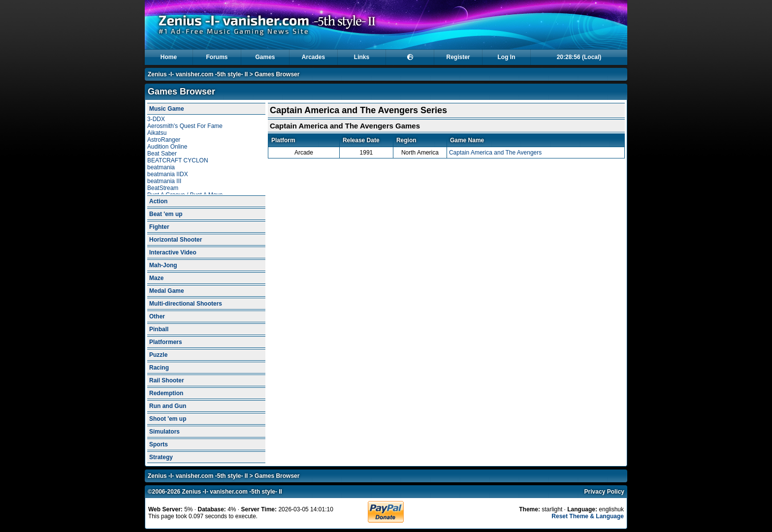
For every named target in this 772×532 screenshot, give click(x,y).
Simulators (164, 432)
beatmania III (164, 181)
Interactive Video (173, 252)
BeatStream (163, 188)
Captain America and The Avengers (495, 153)
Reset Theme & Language (588, 516)
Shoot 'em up (168, 419)
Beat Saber (162, 154)
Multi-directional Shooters (186, 304)
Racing (159, 368)
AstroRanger (164, 140)
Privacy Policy (604, 492)
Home (169, 57)
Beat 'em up (166, 214)
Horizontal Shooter (176, 240)
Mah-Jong (163, 265)
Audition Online (167, 147)
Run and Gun (168, 406)
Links (362, 57)
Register (458, 57)
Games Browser (277, 74)
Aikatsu (157, 133)
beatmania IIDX (168, 174)
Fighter (159, 227)
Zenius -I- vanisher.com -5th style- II (198, 74)
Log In (507, 57)
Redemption (166, 393)
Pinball (159, 329)
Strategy (161, 457)
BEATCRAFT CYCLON (178, 160)
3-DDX (156, 119)
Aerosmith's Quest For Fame (185, 126)
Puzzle (158, 355)
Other (157, 316)
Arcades (313, 57)
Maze (156, 278)
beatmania (161, 167)
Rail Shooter (167, 380)
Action (158, 201)
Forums (217, 57)
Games (265, 57)
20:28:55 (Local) (579, 57)
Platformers (166, 342)
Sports (159, 444)
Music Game (167, 109)
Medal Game (167, 291)
